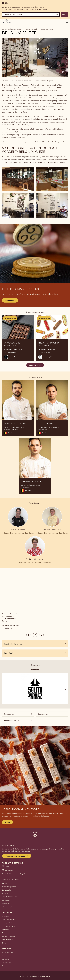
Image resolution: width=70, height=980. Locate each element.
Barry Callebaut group (10, 897)
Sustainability (7, 890)
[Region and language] (31, 15)
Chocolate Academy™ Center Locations (39, 29)
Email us (8, 629)
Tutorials (5, 966)
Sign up (7, 822)
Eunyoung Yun (48, 357)
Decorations (6, 933)
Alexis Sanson (14, 357)
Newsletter (6, 903)
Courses (5, 956)
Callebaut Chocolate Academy (13, 29)
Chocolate (6, 916)
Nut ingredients (7, 923)
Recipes (5, 883)
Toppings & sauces (8, 936)
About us (5, 893)
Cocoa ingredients (8, 920)
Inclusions (5, 930)
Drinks (4, 943)
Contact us (6, 900)
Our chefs (5, 959)
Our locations (7, 962)
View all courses (35, 365)
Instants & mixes (8, 940)
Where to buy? (7, 907)
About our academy (9, 952)
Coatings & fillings (8, 926)
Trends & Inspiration (9, 887)
